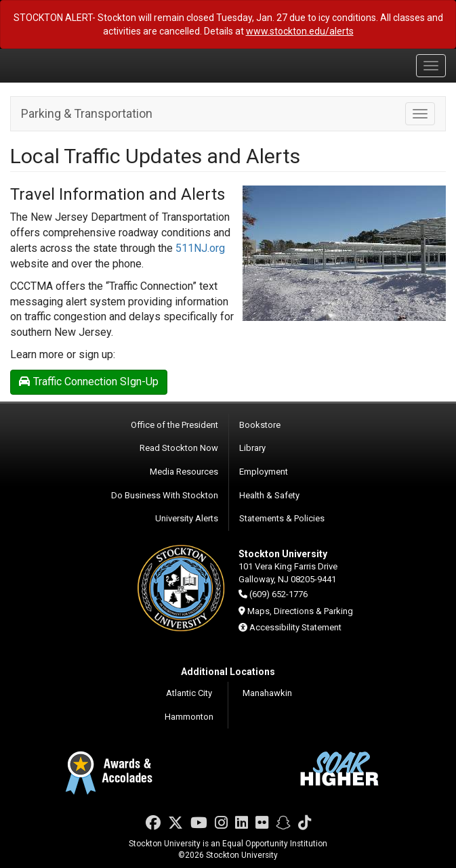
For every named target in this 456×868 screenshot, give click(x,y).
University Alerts (187, 518)
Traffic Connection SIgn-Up (89, 382)
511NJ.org (200, 248)
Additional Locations (228, 672)
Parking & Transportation (87, 113)
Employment (264, 472)
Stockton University (75, 65)
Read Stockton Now (179, 448)
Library (252, 448)
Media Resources (184, 472)
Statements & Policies (282, 518)
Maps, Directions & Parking (300, 611)
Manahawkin (267, 693)
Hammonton (189, 717)
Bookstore (260, 425)
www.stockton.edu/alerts (300, 31)
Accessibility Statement (295, 627)
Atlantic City (189, 693)
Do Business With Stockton (165, 495)
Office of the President (174, 425)
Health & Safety (269, 495)
